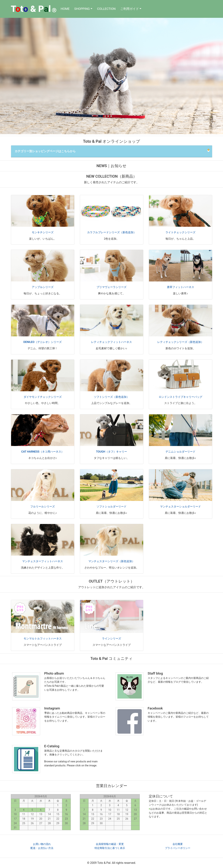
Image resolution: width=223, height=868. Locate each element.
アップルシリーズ (43, 287)
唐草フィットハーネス (181, 287)
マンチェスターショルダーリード (180, 507)
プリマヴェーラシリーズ (111, 287)
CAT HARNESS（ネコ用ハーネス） (43, 452)
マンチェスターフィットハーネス (43, 561)
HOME (65, 9)
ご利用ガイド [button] (130, 9)
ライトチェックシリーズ (180, 232)
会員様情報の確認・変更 (110, 844)
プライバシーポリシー (178, 848)
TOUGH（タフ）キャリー (111, 452)
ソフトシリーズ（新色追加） (111, 397)
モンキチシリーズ (43, 232)
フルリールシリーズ (43, 507)
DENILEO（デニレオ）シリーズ (43, 342)
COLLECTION (106, 9)
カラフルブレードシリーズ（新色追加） (112, 232)
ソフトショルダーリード (111, 507)
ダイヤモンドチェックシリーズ (43, 397)
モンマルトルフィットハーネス (43, 639)
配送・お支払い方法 (42, 848)
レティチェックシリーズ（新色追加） (180, 342)
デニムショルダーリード (180, 452)
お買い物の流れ (42, 844)
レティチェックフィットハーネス (111, 342)
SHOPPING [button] (82, 9)
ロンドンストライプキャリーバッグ (181, 397)
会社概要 (178, 844)
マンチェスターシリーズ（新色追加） (111, 561)
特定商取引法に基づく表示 (110, 848)
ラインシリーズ (111, 639)
